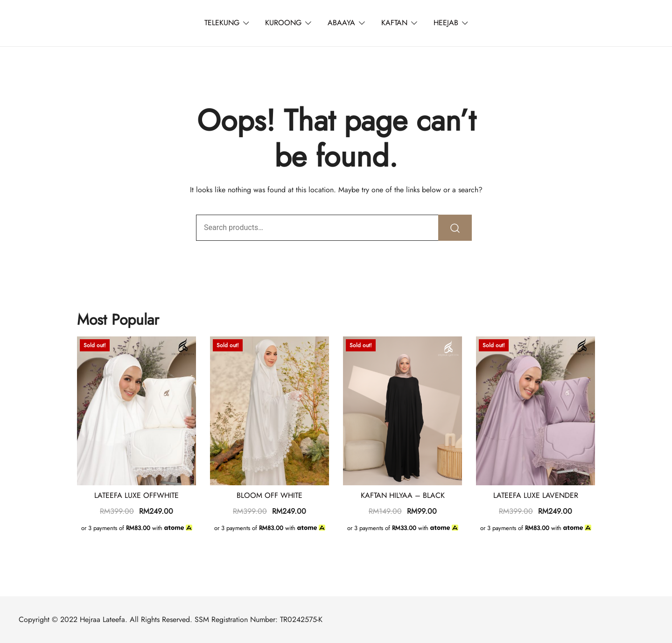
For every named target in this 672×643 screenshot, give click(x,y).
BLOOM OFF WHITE (269, 495)
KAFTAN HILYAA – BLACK (403, 495)
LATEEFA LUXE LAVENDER (536, 495)
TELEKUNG (222, 23)
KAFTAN (394, 23)
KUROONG (283, 23)
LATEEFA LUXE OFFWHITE (136, 495)
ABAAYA (341, 23)
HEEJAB (446, 23)
